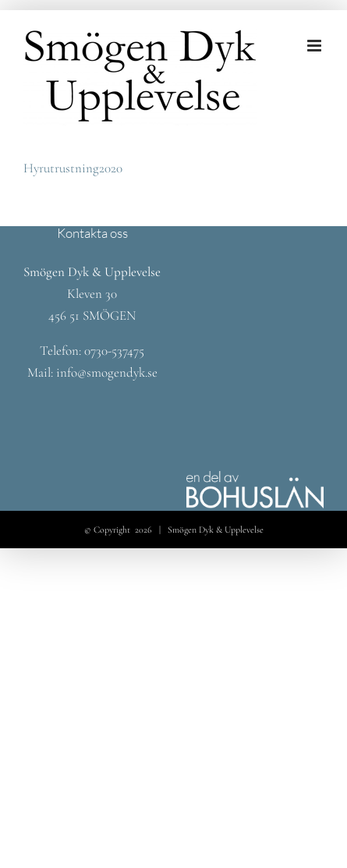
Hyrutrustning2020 (73, 168)
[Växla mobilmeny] (315, 46)
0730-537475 (114, 351)
